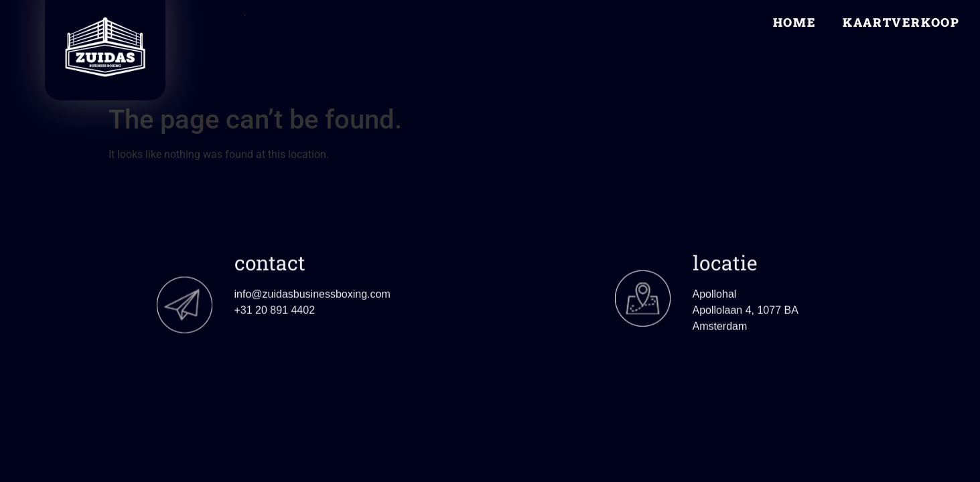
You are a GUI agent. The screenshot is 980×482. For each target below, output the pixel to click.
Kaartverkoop (901, 22)
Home (794, 22)
